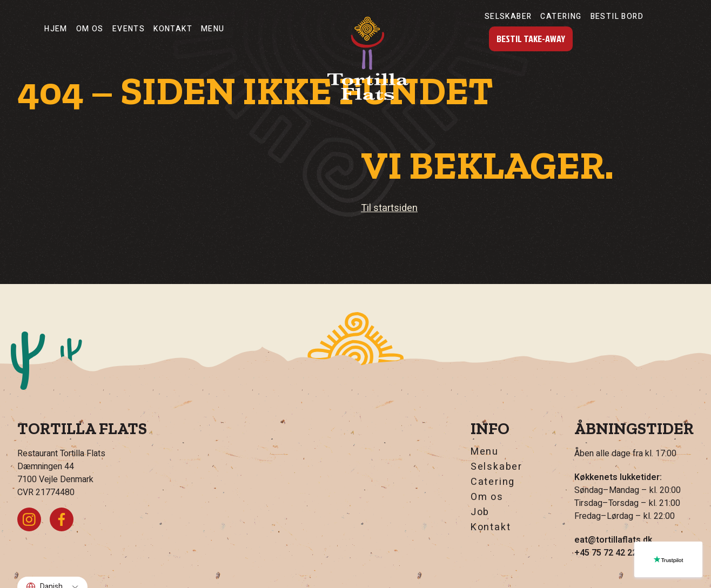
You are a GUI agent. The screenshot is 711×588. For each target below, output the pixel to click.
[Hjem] (368, 58)
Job (480, 512)
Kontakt (173, 29)
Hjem (56, 29)
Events (129, 29)
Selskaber (508, 16)
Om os (90, 29)
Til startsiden (389, 208)
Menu (213, 29)
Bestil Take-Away (531, 39)
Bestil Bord (617, 16)
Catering (561, 16)
